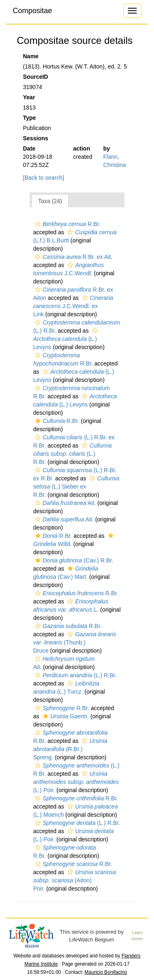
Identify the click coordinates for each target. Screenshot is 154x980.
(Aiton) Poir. (75, 880)
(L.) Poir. (76, 782)
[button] (38, 224)
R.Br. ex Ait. (73, 257)
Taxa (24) (50, 201)
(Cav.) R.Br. (73, 560)
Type (29, 118)
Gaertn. (65, 716)
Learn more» (137, 936)
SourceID (35, 77)
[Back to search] (43, 178)
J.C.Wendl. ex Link (73, 306)
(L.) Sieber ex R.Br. (76, 487)
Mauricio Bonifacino (106, 972)
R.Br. (67, 224)
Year (29, 97)
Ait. (65, 503)
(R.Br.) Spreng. (70, 749)
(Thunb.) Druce (75, 642)
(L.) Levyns (66, 339)
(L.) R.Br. (72, 454)
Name (31, 56)
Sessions (35, 138)
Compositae (32, 11)
